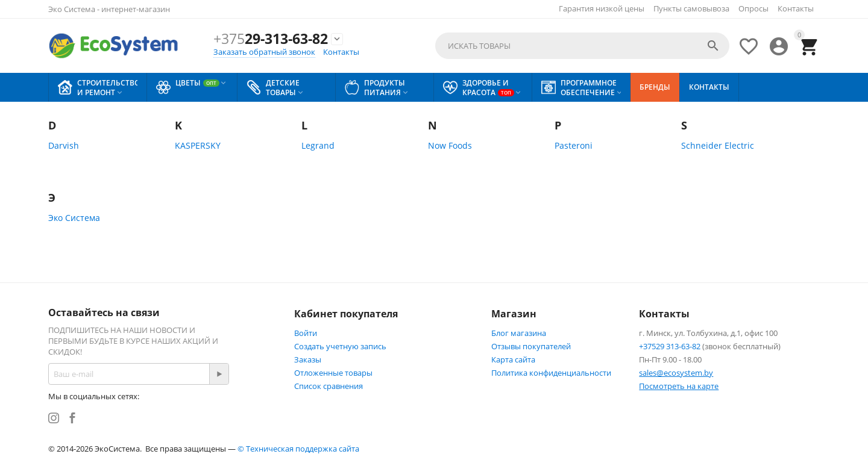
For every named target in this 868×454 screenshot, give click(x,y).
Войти (306, 333)
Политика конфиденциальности (551, 373)
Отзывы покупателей (531, 346)
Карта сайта (513, 359)
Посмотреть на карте (679, 386)
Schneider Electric (718, 145)
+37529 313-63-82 (670, 346)
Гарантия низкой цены (602, 8)
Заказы (308, 359)
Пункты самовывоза (691, 8)
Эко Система (74, 218)
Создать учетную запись (340, 346)
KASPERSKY (198, 145)
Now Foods (450, 145)
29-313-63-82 (271, 39)
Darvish (64, 145)
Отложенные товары (333, 373)
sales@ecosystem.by (676, 373)
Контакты (796, 8)
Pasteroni (574, 145)
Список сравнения (329, 386)
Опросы (753, 8)
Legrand (318, 145)
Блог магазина (519, 333)
